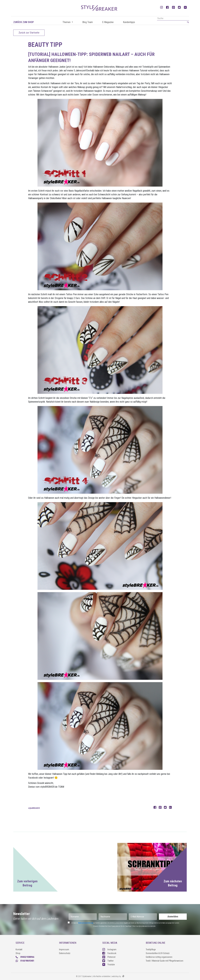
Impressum (64, 949)
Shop (18, 953)
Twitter (108, 961)
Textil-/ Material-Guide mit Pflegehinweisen (165, 961)
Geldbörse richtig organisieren (159, 957)
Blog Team (88, 22)
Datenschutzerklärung (86, 923)
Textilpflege (151, 949)
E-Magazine (108, 22)
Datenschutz (65, 953)
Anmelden (173, 917)
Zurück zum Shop (24, 22)
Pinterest (109, 957)
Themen (67, 22)
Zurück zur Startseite (29, 33)
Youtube (109, 965)
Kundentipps (129, 22)
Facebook (109, 953)
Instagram (109, 949)
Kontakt (19, 949)
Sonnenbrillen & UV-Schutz (158, 953)
